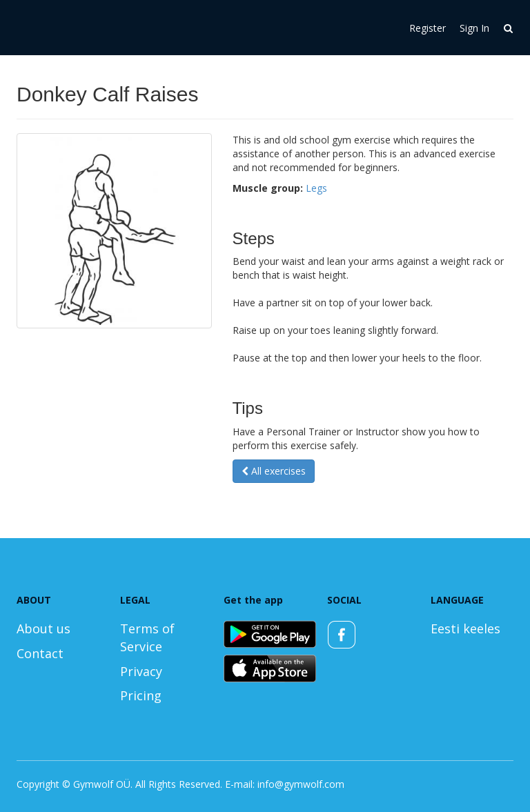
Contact (40, 653)
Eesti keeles (465, 628)
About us (43, 628)
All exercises (274, 471)
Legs (316, 188)
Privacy (141, 671)
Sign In (474, 28)
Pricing (141, 695)
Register (428, 28)
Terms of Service (147, 637)
